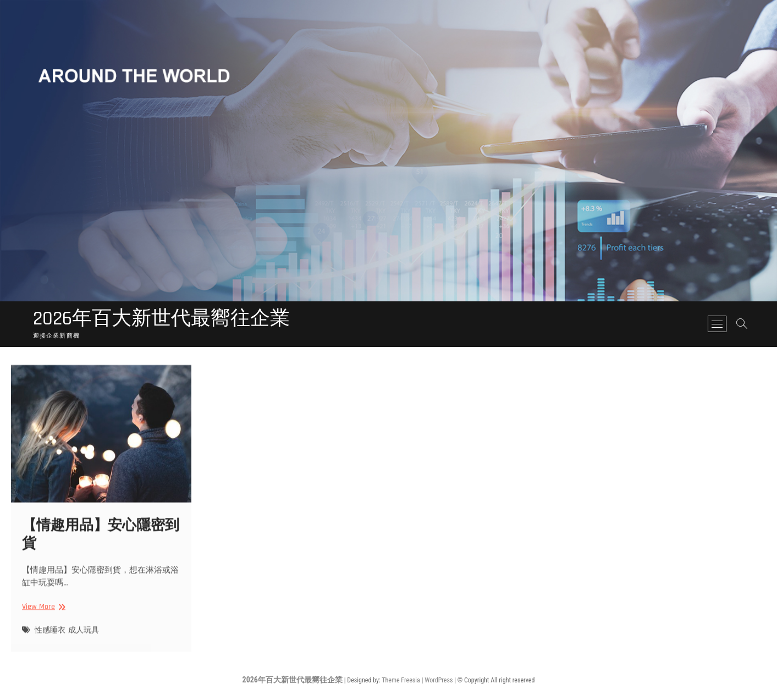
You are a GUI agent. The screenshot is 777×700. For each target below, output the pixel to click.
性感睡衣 (50, 638)
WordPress (439, 680)
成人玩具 (84, 638)
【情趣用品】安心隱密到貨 (101, 543)
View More (42, 615)
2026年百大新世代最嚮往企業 (161, 319)
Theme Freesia (401, 680)
